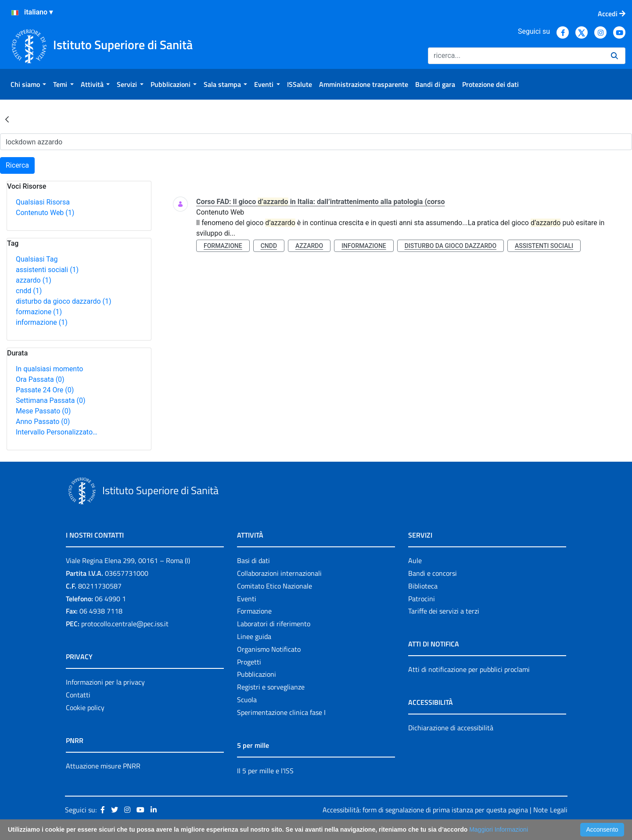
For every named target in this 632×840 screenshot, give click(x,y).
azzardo (34, 280)
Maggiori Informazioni (499, 829)
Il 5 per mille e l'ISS (265, 771)
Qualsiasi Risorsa (43, 202)
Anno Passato (43, 422)
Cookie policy (85, 707)
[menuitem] (28, 84)
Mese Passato (43, 411)
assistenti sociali (47, 270)
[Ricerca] (516, 56)
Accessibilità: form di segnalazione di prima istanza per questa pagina (425, 810)
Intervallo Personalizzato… (57, 432)
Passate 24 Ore (45, 390)
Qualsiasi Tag (37, 259)
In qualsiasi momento (49, 369)
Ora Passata (40, 379)
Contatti (78, 695)
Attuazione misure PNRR (103, 766)
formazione (39, 312)
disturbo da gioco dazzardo (64, 301)
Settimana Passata (50, 400)
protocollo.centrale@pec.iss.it (125, 624)
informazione (42, 322)
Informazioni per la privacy (105, 682)
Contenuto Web (45, 213)
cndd (29, 291)
